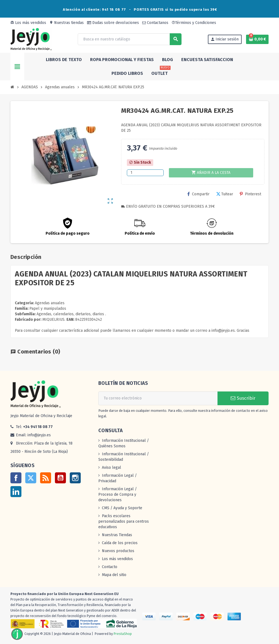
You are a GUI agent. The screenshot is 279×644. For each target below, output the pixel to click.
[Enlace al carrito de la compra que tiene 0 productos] (257, 39)
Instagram (75, 478)
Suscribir (243, 398)
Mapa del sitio (114, 575)
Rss (46, 478)
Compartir (198, 194)
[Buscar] (129, 39)
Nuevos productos (118, 551)
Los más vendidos (28, 23)
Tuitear (225, 194)
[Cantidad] (145, 173)
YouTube (60, 478)
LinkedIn (16, 492)
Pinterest (250, 194)
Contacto (110, 567)
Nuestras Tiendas (117, 535)
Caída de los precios (120, 543)
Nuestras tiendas (67, 23)
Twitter (31, 478)
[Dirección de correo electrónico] (158, 398)
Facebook (16, 478)
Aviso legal (111, 468)
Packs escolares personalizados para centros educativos (124, 521)
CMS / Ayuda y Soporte (122, 508)
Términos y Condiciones (194, 23)
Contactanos (155, 23)
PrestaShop (123, 634)
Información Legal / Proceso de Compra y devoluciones (118, 494)
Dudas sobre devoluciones (113, 23)
